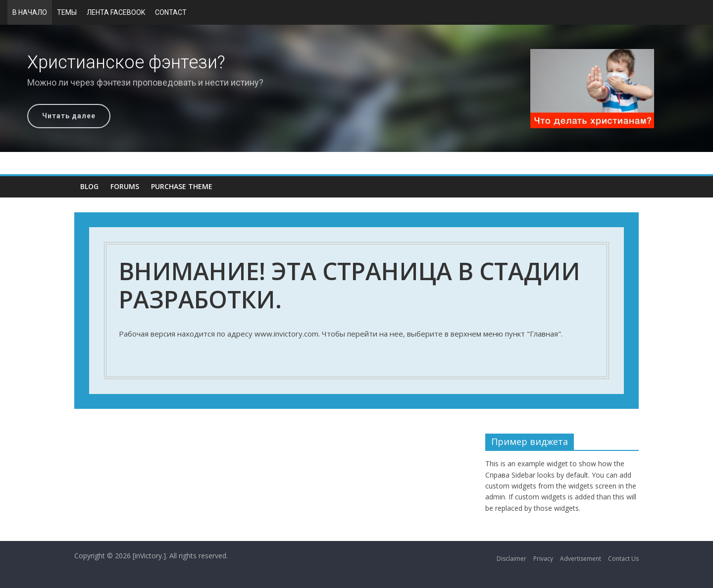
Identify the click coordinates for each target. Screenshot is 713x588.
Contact (171, 12)
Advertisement (581, 559)
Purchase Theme (182, 186)
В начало (30, 12)
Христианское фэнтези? (126, 62)
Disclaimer (511, 559)
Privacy (543, 559)
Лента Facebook (116, 12)
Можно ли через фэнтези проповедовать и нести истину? (145, 82)
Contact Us (623, 559)
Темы (67, 12)
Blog (89, 186)
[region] (356, 88)
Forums (125, 186)
